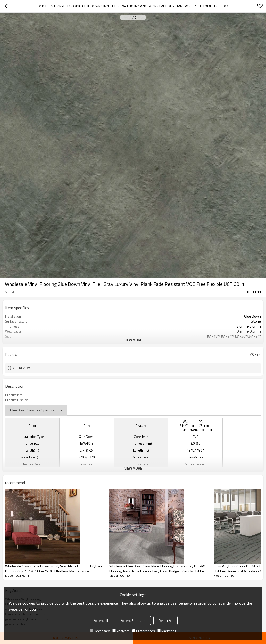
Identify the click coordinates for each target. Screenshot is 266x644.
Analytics (121, 631)
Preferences (143, 631)
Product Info (14, 395)
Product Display (16, 400)
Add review (21, 368)
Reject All (165, 620)
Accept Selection (133, 620)
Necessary (100, 631)
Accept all (101, 620)
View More (133, 340)
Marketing (167, 631)
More (254, 354)
